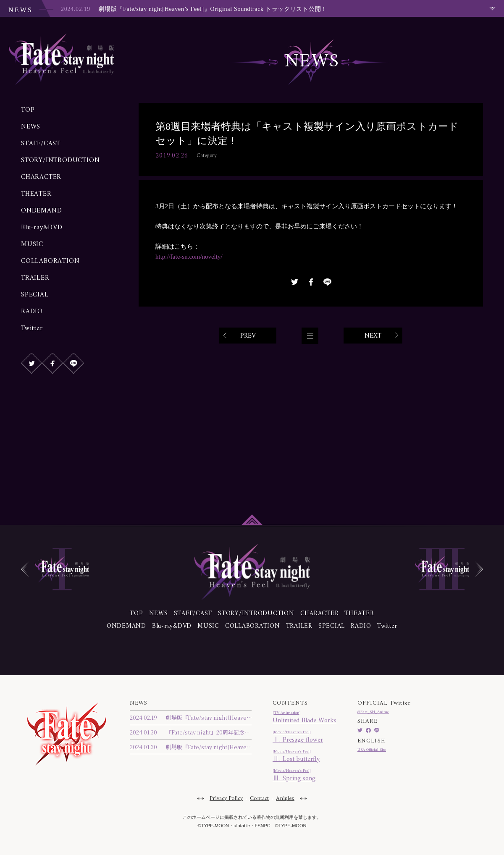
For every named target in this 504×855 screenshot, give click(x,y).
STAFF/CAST (41, 144)
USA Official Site (372, 750)
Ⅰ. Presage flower (304, 738)
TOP (28, 110)
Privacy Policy (226, 799)
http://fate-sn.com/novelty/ (191, 257)
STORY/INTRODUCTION (60, 160)
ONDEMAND (41, 211)
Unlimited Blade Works (304, 718)
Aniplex (285, 799)
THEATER (36, 194)
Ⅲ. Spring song (304, 776)
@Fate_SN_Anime (373, 712)
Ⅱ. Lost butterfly (304, 757)
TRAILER (35, 278)
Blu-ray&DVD (42, 228)
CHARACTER (41, 177)
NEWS (31, 127)
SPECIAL (35, 295)
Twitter (32, 328)
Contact (259, 799)
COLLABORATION (50, 261)
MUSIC (32, 244)
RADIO (32, 312)
